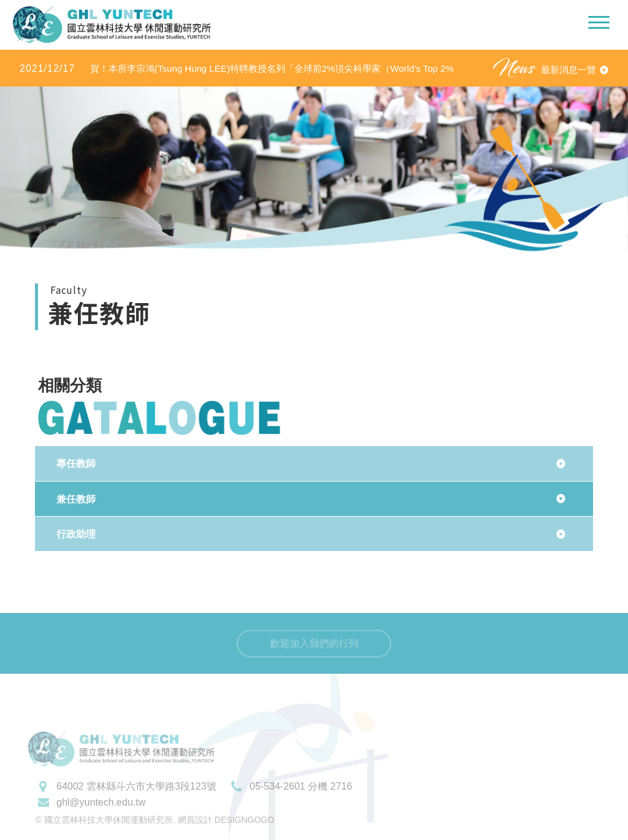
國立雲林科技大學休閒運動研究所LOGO (111, 25)
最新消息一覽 (569, 70)
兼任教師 (76, 499)
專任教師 (76, 464)
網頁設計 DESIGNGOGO (226, 833)
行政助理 (76, 534)
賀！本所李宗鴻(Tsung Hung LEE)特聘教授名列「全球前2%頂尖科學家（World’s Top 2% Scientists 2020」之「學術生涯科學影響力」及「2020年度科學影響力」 (237, 69)
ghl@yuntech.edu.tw (101, 816)
